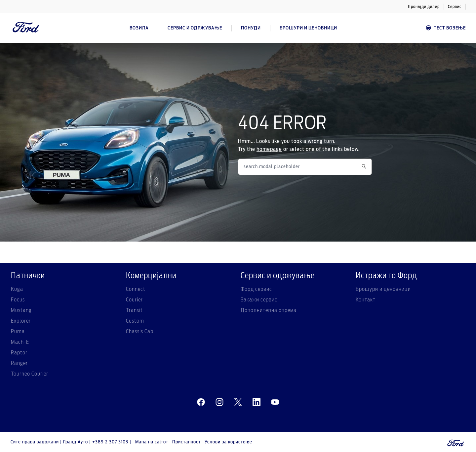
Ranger (19, 363)
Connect (136, 289)
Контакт (366, 300)
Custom (135, 321)
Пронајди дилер (424, 7)
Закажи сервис (259, 300)
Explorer (21, 321)
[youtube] (275, 402)
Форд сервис (256, 289)
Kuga (17, 289)
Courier (134, 300)
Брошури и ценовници (383, 289)
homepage (269, 149)
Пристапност (186, 442)
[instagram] (219, 402)
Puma (18, 332)
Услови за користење (228, 442)
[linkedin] (257, 402)
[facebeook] (201, 402)
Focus (18, 300)
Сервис (455, 7)
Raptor (19, 353)
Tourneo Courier (30, 374)
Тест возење (445, 28)
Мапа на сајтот (152, 442)
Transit (134, 310)
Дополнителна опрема (269, 310)
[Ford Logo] (26, 28)
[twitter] (238, 402)
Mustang (21, 310)
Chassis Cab (140, 332)
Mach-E (20, 342)
